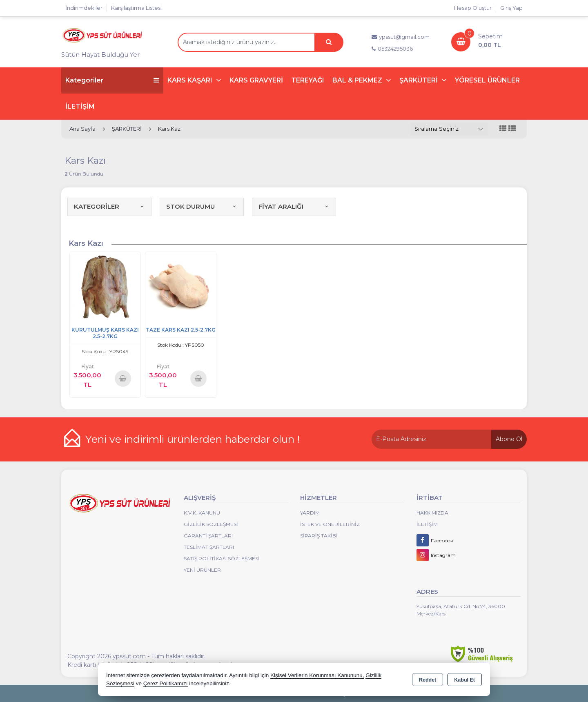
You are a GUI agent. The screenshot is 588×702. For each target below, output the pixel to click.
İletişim (427, 524)
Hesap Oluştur (473, 8)
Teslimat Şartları (209, 547)
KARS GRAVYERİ (256, 80)
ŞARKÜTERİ (419, 80)
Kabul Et (464, 680)
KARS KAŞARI (191, 80)
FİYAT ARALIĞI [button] (294, 206)
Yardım (310, 513)
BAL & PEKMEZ (358, 80)
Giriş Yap (511, 8)
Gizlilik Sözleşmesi (211, 524)
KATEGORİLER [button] (109, 206)
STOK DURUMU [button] (202, 206)
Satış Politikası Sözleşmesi (222, 558)
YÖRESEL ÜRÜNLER (487, 80)
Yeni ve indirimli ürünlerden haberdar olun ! (193, 439)
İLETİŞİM (80, 106)
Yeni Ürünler (202, 570)
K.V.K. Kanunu (202, 513)
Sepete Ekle (123, 378)
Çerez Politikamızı (166, 683)
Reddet (428, 680)
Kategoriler (112, 80)
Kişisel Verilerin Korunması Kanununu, (317, 675)
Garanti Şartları (208, 536)
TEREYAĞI (308, 80)
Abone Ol (509, 439)
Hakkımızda (432, 513)
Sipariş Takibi (319, 536)
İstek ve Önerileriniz (330, 524)
